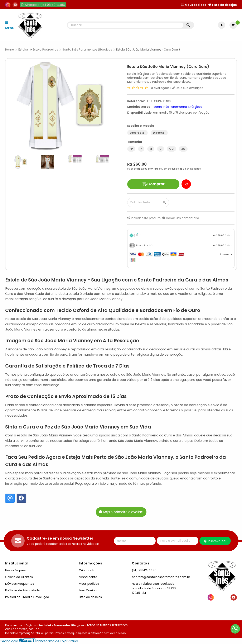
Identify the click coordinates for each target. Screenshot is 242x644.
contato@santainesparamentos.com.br (161, 577)
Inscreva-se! (215, 541)
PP (131, 149)
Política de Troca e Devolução (27, 597)
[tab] (181, 236)
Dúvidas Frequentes (20, 584)
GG (171, 149)
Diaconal (159, 133)
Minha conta (88, 577)
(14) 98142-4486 (144, 570)
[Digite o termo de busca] (126, 25)
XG (183, 149)
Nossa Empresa (16, 570)
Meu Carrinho (89, 590)
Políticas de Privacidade (22, 590)
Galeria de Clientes (19, 577)
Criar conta (87, 570)
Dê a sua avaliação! (188, 88)
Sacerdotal (137, 133)
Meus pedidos (194, 5)
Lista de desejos (223, 5)
